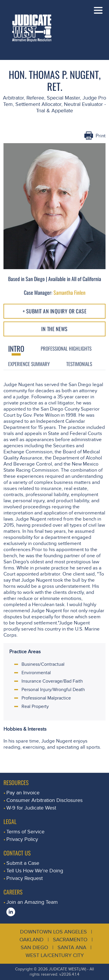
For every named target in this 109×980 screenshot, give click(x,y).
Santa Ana (72, 948)
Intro (16, 348)
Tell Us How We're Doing (35, 871)
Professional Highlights (66, 348)
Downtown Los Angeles (53, 932)
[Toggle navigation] (98, 10)
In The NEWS (54, 329)
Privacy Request (25, 878)
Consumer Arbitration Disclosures (44, 800)
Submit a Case (23, 863)
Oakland (32, 940)
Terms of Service (25, 832)
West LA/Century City (55, 955)
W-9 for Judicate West (31, 808)
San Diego (34, 948)
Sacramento (70, 940)
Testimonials (79, 364)
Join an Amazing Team (32, 902)
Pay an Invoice (23, 793)
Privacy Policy (22, 839)
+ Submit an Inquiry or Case (55, 311)
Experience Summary (29, 364)
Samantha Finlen (69, 292)
